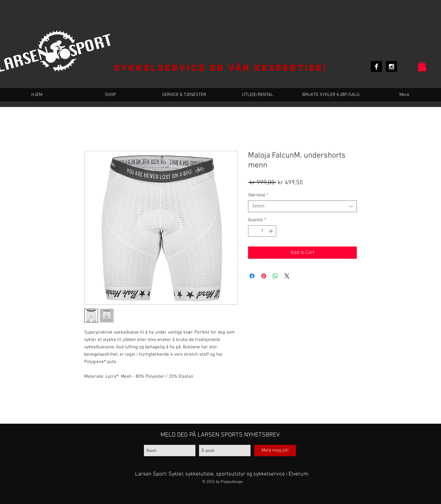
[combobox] (302, 206)
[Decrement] (253, 231)
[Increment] (271, 231)
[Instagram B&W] (391, 67)
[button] (422, 66)
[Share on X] (287, 276)
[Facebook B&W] (376, 67)
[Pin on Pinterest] (264, 276)
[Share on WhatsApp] (275, 276)
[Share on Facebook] (252, 276)
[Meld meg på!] (275, 451)
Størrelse (258, 195)
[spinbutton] (262, 231)
